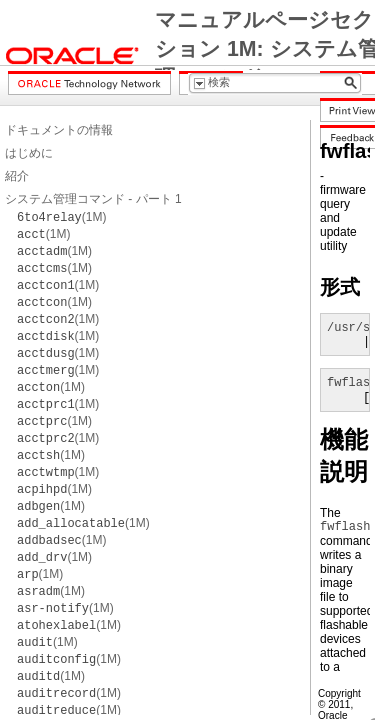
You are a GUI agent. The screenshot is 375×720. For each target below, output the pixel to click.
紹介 (17, 176)
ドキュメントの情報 (59, 130)
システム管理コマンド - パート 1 (93, 199)
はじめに (29, 153)
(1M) (61, 217)
